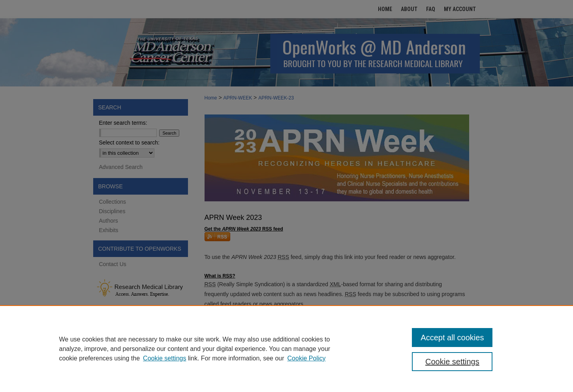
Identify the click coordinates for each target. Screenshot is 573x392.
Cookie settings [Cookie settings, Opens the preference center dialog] (452, 362)
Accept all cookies (452, 338)
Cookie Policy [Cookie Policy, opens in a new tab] (307, 358)
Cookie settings (164, 358)
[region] (286, 349)
